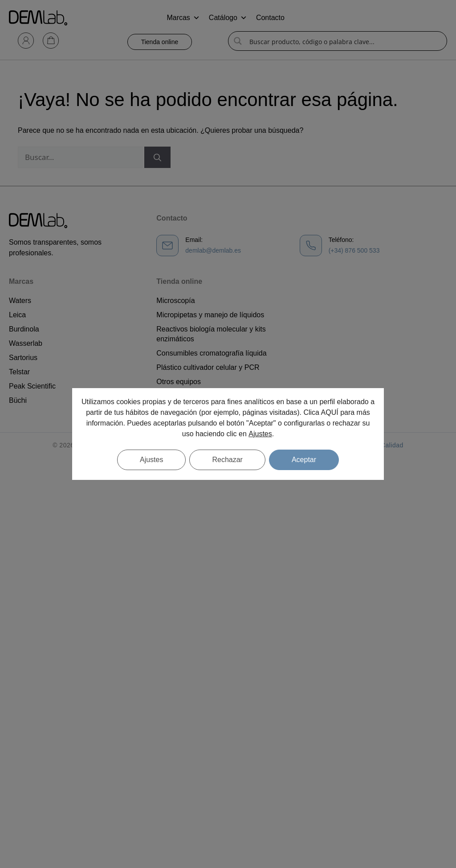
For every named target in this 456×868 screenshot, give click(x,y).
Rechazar (227, 460)
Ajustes (260, 434)
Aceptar (304, 460)
